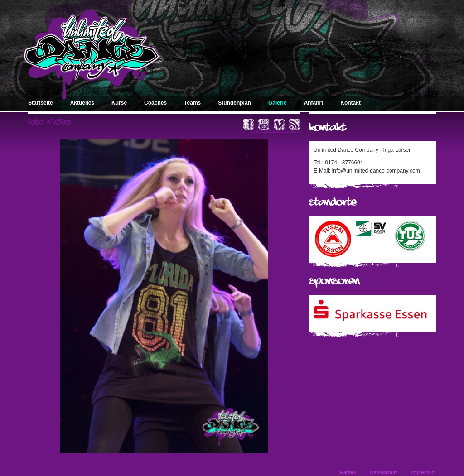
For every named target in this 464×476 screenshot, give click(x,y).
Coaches (155, 103)
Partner (348, 472)
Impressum (424, 472)
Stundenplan (234, 103)
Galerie (278, 103)
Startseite (41, 103)
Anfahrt (314, 103)
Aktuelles (82, 103)
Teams (192, 103)
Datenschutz (384, 472)
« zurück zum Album (275, 130)
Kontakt (350, 103)
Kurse (119, 103)
